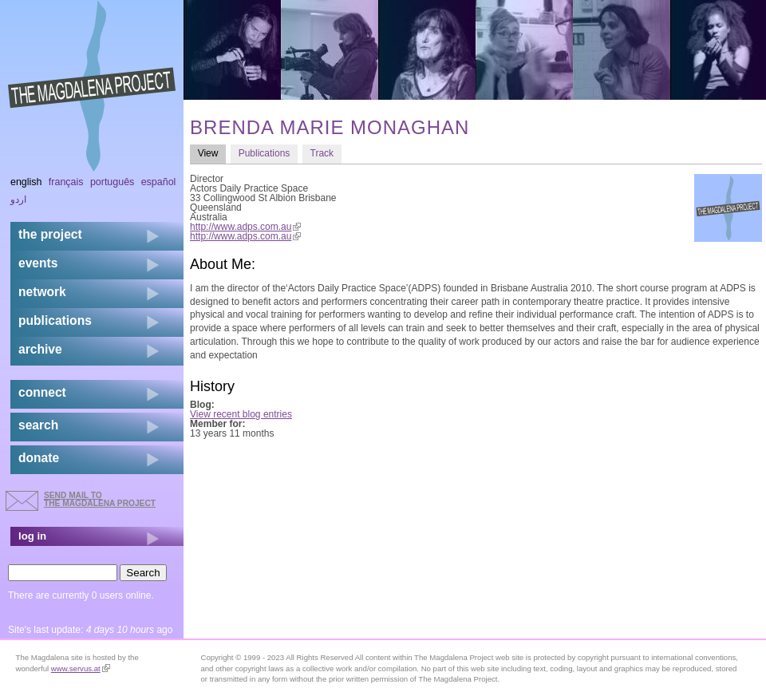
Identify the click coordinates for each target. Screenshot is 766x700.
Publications (265, 153)
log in (32, 536)
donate (39, 458)
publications (55, 320)
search (38, 425)
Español (159, 182)
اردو (18, 200)
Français (66, 182)
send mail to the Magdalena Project (100, 499)
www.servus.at (81, 668)
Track (322, 153)
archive (40, 349)
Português (112, 182)
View (212, 153)
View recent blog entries (241, 414)
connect (42, 392)
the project (50, 234)
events (38, 263)
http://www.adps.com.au (245, 227)
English (26, 182)
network (42, 292)
